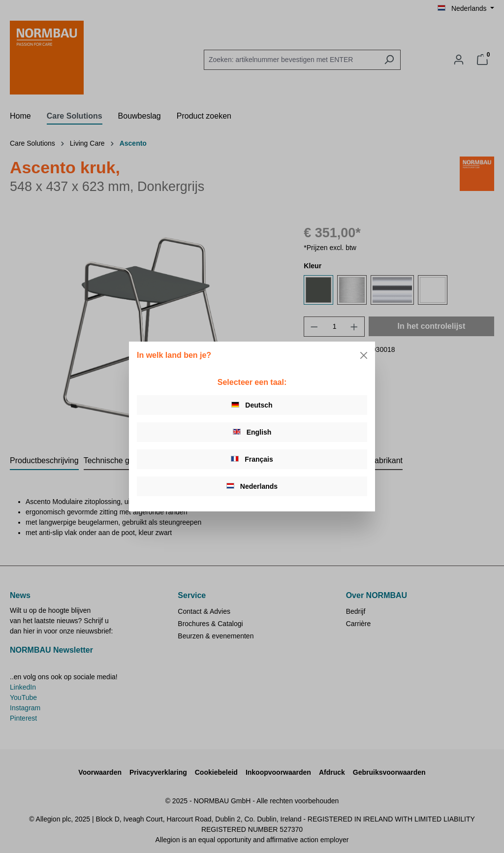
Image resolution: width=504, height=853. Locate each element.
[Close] (364, 355)
